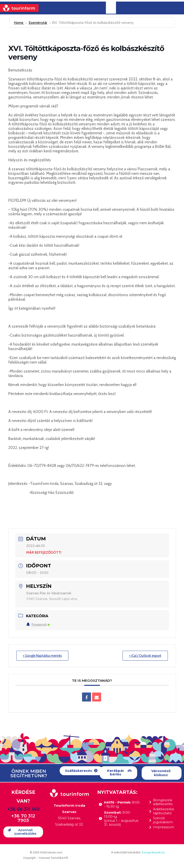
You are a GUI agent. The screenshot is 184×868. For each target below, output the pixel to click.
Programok (38, 624)
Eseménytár (38, 23)
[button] (81, 771)
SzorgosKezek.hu (153, 852)
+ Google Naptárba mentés (43, 656)
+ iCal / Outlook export (145, 656)
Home (19, 23)
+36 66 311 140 (23, 809)
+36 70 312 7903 (23, 818)
